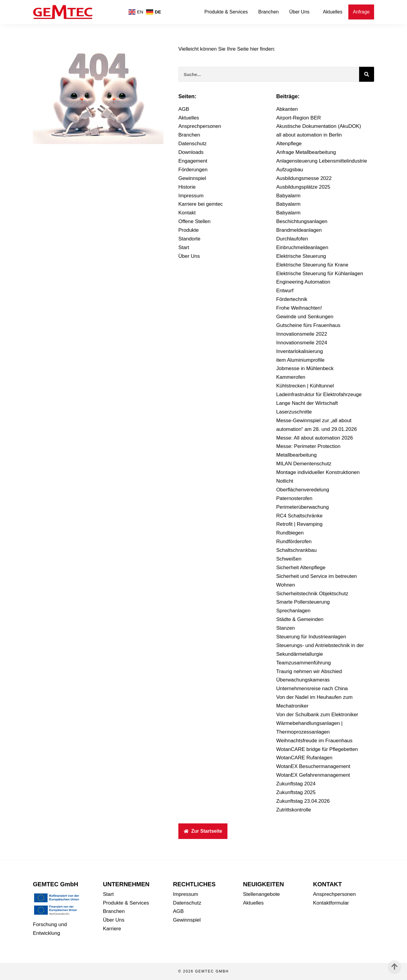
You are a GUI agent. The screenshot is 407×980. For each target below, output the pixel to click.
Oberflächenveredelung (303, 490)
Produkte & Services (226, 12)
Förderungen (193, 170)
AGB (184, 109)
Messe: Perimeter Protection (308, 446)
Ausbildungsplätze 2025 (303, 187)
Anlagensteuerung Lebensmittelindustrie (322, 161)
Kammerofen (291, 377)
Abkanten (287, 109)
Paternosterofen (294, 498)
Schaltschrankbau (296, 550)
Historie (187, 187)
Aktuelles (333, 12)
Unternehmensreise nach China (312, 689)
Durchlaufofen (292, 239)
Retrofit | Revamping (299, 524)
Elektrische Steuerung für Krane (312, 265)
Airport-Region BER (299, 118)
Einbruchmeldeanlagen (302, 247)
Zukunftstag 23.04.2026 (303, 801)
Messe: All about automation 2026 (315, 438)
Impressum (191, 196)
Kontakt (187, 213)
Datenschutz (193, 144)
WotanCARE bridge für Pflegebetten (317, 749)
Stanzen (285, 628)
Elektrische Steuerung (301, 256)
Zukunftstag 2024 (296, 784)
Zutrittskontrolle (294, 810)
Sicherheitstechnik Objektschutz (312, 594)
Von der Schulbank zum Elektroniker (317, 715)
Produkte (189, 230)
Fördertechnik (292, 299)
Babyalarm (288, 196)
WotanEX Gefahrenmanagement (313, 775)
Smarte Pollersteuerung (303, 602)
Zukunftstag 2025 (296, 792)
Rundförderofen (294, 542)
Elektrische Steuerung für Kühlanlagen (320, 274)
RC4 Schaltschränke (299, 516)
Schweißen (289, 559)
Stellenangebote (261, 894)
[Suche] (367, 74)
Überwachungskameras (303, 680)
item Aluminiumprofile (300, 360)
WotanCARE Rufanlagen (304, 758)
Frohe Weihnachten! (299, 308)
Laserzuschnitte (294, 412)
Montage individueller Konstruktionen (318, 472)
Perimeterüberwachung (303, 507)
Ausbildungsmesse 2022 (304, 178)
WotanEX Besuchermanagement (313, 766)
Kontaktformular (331, 903)
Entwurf (285, 291)
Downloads (191, 152)
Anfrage (361, 12)
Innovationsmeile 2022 (302, 334)
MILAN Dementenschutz (304, 464)
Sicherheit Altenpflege (301, 568)
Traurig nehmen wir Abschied (309, 671)
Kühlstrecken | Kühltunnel (305, 386)
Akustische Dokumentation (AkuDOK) (319, 126)
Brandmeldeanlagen (299, 230)
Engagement (193, 161)
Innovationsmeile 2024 (302, 343)
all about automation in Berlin (309, 135)
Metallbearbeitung (296, 455)
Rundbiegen (290, 533)
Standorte (189, 239)
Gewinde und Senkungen (305, 317)
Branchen (269, 12)
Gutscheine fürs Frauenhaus (308, 325)
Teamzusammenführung (303, 663)
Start (184, 247)
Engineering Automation (303, 282)
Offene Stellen (194, 221)
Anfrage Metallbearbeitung (306, 152)
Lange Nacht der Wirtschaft (307, 403)
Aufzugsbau (290, 170)
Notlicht (285, 481)
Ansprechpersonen (200, 126)
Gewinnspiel (192, 178)
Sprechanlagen (293, 611)
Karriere (112, 929)
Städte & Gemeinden (300, 619)
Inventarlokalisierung (300, 351)
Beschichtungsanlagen (302, 221)
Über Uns (301, 12)
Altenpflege (289, 144)
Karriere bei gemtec (201, 204)
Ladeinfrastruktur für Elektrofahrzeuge (319, 394)
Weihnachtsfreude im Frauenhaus (314, 741)
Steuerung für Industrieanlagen (311, 637)
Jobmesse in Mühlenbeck (305, 368)
